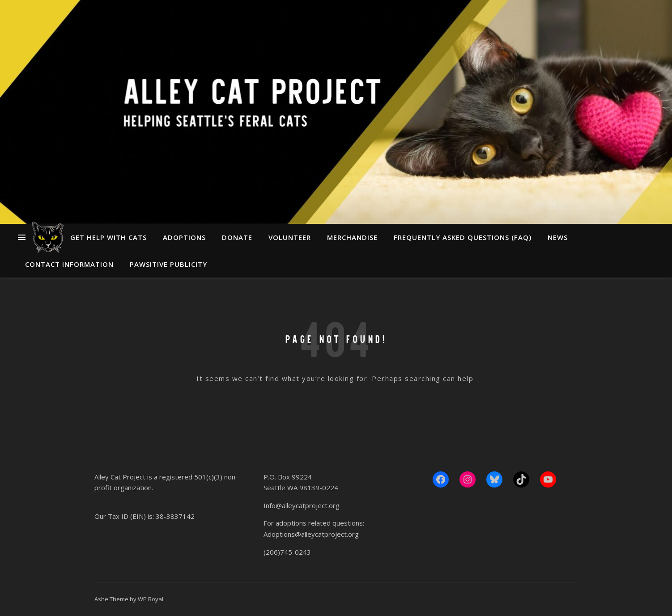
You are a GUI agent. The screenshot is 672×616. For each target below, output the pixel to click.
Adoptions (184, 237)
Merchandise (352, 237)
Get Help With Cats (108, 237)
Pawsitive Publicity (168, 264)
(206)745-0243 (287, 552)
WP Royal (151, 599)
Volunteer (290, 237)
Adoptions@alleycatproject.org (311, 534)
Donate (237, 237)
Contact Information (69, 264)
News (558, 237)
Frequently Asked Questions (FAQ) (463, 237)
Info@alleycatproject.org (302, 505)
